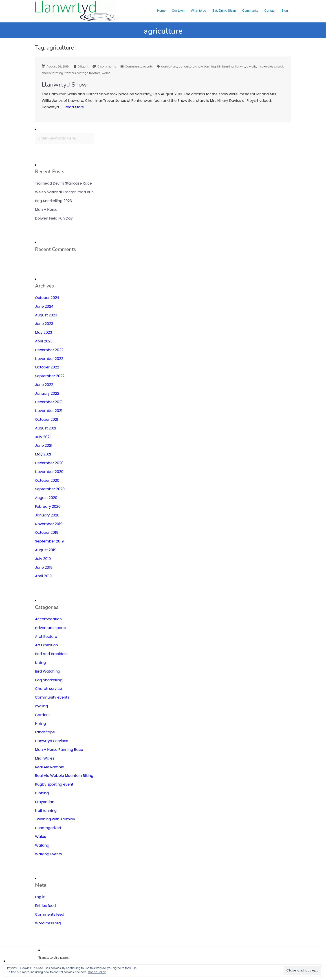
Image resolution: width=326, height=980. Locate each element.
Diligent (83, 66)
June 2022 (44, 385)
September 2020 (50, 489)
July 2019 (43, 559)
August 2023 (46, 315)
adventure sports (50, 628)
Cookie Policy (97, 972)
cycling (41, 706)
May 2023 (44, 332)
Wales (41, 837)
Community (250, 11)
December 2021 (49, 402)
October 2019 (47, 532)
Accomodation (48, 619)
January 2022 (47, 393)
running (42, 793)
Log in (40, 897)
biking (40, 663)
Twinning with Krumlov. (55, 819)
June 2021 (44, 445)
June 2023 (44, 324)
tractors (70, 73)
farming (210, 66)
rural (280, 66)
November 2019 (49, 524)
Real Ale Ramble (50, 767)
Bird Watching (48, 671)
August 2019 (46, 550)
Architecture (46, 637)
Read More (74, 107)
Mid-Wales (45, 758)
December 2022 (49, 350)
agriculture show (191, 66)
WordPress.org (48, 923)
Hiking (40, 724)
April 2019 (43, 576)
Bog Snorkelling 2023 (53, 201)
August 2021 (46, 428)
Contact (270, 11)
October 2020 (47, 480)
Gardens (43, 715)
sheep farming (52, 73)
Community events (139, 66)
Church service (48, 689)
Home (161, 11)
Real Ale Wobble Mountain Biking (64, 776)
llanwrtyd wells (246, 66)
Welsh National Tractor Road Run (64, 192)
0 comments (107, 66)
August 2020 (46, 498)
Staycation (45, 802)
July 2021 (43, 437)
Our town (178, 11)
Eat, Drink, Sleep (224, 11)
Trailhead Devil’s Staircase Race (63, 183)
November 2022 (49, 359)
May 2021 (43, 454)
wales (106, 73)
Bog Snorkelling (49, 680)
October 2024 (47, 298)
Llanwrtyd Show (64, 85)
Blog (285, 11)
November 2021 (49, 411)
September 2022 (50, 376)
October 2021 (47, 419)
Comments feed (50, 914)
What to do (198, 11)
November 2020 (49, 472)
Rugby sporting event (54, 784)
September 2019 (49, 541)
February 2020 (48, 506)
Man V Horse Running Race (59, 750)
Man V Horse (46, 210)
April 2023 (44, 341)
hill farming (226, 66)
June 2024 (44, 306)
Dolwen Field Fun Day (54, 218)
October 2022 (47, 367)
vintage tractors (89, 73)
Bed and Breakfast (51, 654)
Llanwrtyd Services (52, 741)
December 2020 (49, 463)
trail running (46, 811)
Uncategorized (48, 828)
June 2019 (44, 567)
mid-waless (266, 66)
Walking (42, 845)
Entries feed (45, 906)
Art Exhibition (46, 645)
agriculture (169, 66)
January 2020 (47, 515)
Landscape (45, 732)
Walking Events (48, 854)
